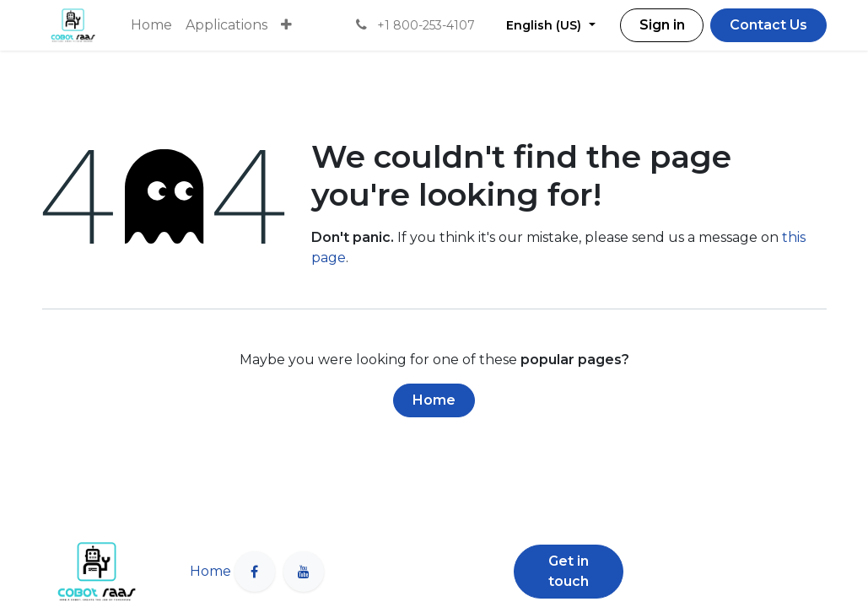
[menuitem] (151, 25)
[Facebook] (255, 572)
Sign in (662, 25)
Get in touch (569, 571)
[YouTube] (304, 572)
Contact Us (768, 25)
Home (434, 400)
